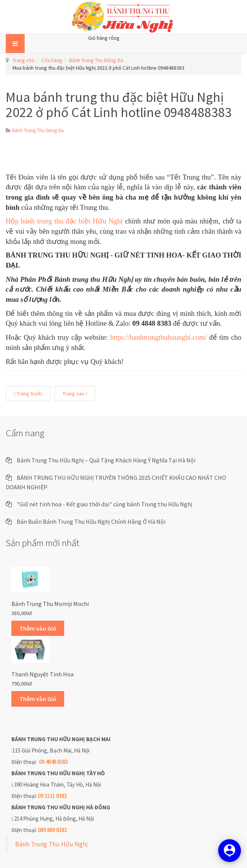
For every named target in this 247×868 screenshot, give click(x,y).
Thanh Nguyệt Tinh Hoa (42, 674)
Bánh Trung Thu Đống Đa (96, 60)
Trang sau (75, 393)
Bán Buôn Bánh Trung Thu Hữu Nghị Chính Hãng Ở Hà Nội (91, 521)
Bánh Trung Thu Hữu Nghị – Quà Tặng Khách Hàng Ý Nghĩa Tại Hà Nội (106, 460)
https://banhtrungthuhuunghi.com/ (158, 337)
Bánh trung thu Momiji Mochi (50, 604)
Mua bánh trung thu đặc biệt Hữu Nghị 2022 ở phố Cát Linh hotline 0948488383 (119, 105)
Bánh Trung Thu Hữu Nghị (51, 844)
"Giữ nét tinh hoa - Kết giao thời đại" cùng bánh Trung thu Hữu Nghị (105, 504)
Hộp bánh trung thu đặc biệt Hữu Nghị (65, 221)
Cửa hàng (52, 60)
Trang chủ (24, 60)
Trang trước (28, 393)
